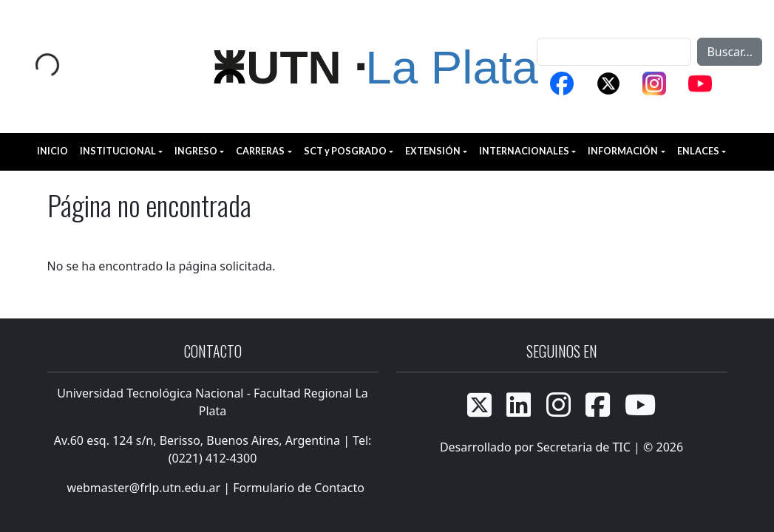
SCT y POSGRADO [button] (345, 151)
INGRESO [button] (196, 151)
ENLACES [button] (698, 151)
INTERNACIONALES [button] (524, 151)
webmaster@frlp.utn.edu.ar (142, 488)
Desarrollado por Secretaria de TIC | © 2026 (561, 447)
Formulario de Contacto (299, 488)
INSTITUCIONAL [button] (118, 151)
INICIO (52, 151)
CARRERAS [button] (260, 151)
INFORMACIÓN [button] (623, 151)
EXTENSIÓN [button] (433, 151)
